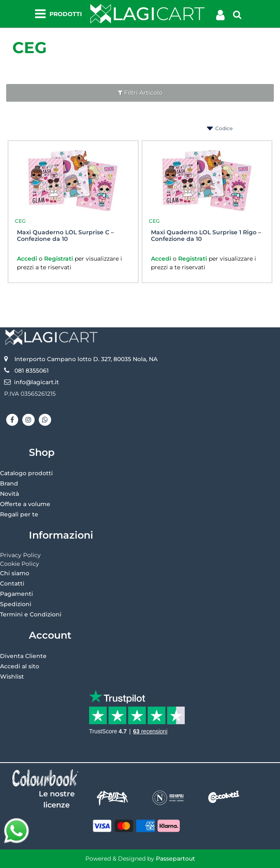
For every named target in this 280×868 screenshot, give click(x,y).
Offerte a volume (25, 504)
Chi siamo (15, 573)
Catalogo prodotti (26, 473)
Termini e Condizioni (31, 614)
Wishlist (12, 677)
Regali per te (19, 514)
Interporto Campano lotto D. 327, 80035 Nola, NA (86, 359)
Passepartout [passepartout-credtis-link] (175, 859)
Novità (9, 494)
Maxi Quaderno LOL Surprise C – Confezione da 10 (65, 236)
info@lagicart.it (36, 382)
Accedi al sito (20, 666)
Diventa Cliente (23, 656)
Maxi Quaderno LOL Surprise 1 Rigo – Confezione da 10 (206, 236)
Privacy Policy (20, 555)
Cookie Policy (20, 564)
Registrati (59, 259)
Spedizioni (16, 604)
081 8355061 (32, 371)
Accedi (28, 259)
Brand (9, 483)
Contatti (12, 583)
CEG (29, 48)
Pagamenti (16, 594)
